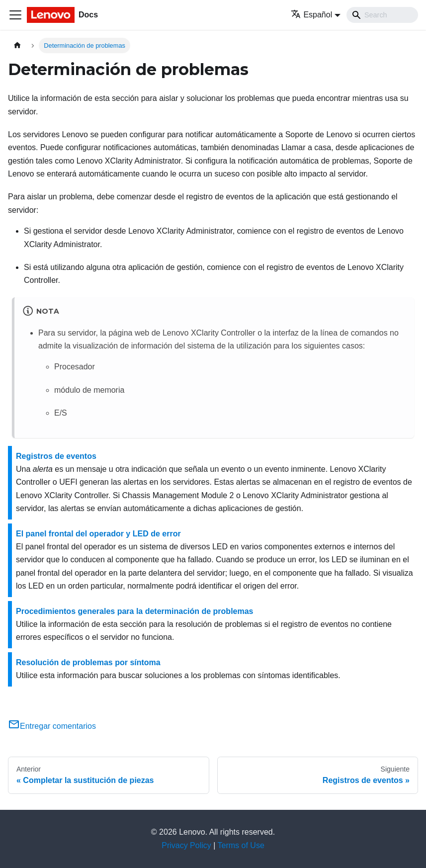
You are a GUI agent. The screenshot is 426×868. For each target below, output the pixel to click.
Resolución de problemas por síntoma (88, 662)
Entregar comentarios (52, 726)
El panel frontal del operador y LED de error (98, 534)
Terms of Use (241, 845)
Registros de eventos (56, 456)
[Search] (382, 15)
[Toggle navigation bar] (15, 15)
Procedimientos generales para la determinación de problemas (135, 611)
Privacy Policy (186, 845)
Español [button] (311, 15)
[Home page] (17, 45)
